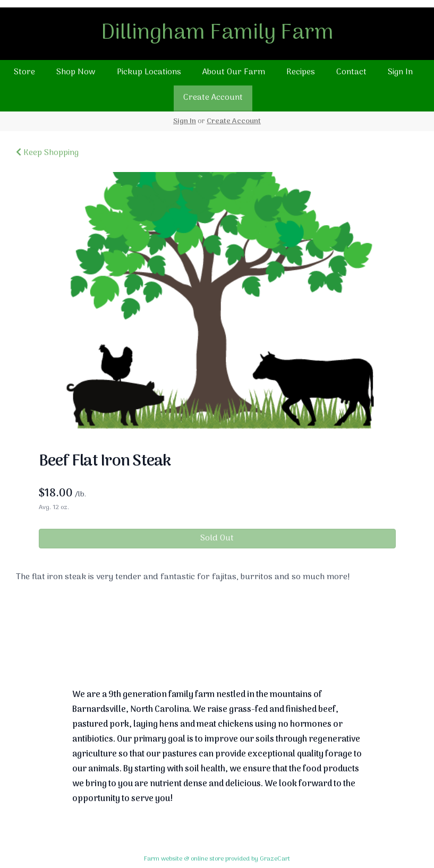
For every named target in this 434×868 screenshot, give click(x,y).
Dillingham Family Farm (217, 33)
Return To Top (217, 641)
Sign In (400, 72)
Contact (351, 72)
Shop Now (76, 72)
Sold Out (217, 538)
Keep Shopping (47, 153)
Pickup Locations (149, 72)
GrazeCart (275, 859)
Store (24, 72)
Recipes (301, 72)
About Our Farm (234, 72)
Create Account (213, 98)
